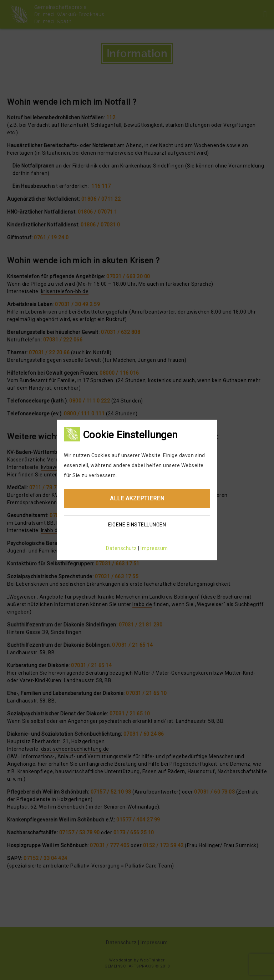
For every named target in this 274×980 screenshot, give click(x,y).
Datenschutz (121, 548)
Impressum (154, 548)
